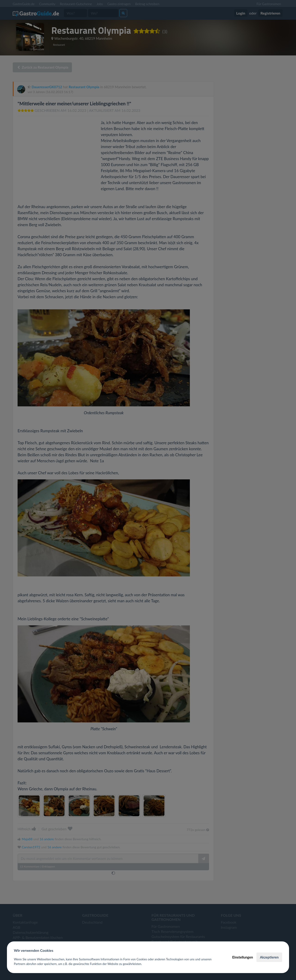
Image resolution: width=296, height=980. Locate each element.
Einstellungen (243, 957)
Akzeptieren (269, 957)
